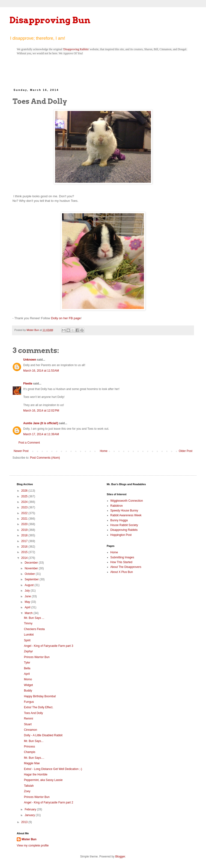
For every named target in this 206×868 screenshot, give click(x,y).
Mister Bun (29, 839)
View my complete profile (33, 846)
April (28, 607)
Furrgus (29, 702)
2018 (25, 535)
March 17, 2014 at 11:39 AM (41, 434)
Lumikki (29, 635)
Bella (27, 668)
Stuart (28, 724)
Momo (28, 679)
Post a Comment (29, 443)
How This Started (121, 562)
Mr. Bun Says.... (34, 758)
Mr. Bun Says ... (34, 618)
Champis (30, 752)
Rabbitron (117, 506)
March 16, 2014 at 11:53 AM (41, 371)
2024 (25, 502)
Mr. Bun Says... (34, 741)
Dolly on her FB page (66, 318)
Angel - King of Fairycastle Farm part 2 (49, 802)
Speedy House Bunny (124, 511)
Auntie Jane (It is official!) (41, 423)
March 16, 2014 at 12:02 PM (41, 411)
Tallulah (29, 786)
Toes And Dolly (33, 713)
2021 (25, 519)
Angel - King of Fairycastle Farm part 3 (49, 646)
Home (104, 451)
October (30, 574)
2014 (25, 558)
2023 (25, 507)
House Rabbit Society (124, 525)
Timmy (28, 623)
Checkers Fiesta (34, 629)
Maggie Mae (32, 763)
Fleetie (28, 384)
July (28, 591)
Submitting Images (122, 557)
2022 (25, 513)
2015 (25, 552)
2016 (25, 547)
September (32, 579)
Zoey (27, 791)
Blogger (120, 857)
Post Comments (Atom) (45, 458)
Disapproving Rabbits (76, 49)
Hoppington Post (121, 535)
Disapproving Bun (50, 20)
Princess (29, 747)
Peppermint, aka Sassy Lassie (43, 780)
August (30, 585)
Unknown (30, 360)
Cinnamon (31, 730)
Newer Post (21, 451)
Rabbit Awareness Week (126, 515)
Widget (28, 685)
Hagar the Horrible (36, 775)
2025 (25, 496)
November (32, 568)
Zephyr (28, 651)
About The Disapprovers (126, 567)
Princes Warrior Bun (37, 657)
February (31, 809)
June (28, 596)
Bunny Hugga (119, 520)
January (30, 815)
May (28, 602)
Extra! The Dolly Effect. (39, 707)
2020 (25, 524)
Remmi (29, 719)
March (29, 613)
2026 (25, 491)
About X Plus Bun (122, 572)
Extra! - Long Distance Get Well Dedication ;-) (53, 769)
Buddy (28, 691)
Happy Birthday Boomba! (40, 696)
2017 (25, 541)
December (32, 563)
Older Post (186, 451)
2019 (25, 530)
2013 (25, 822)
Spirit (27, 640)
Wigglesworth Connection (127, 501)
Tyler (27, 663)
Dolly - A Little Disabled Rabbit (43, 735)
